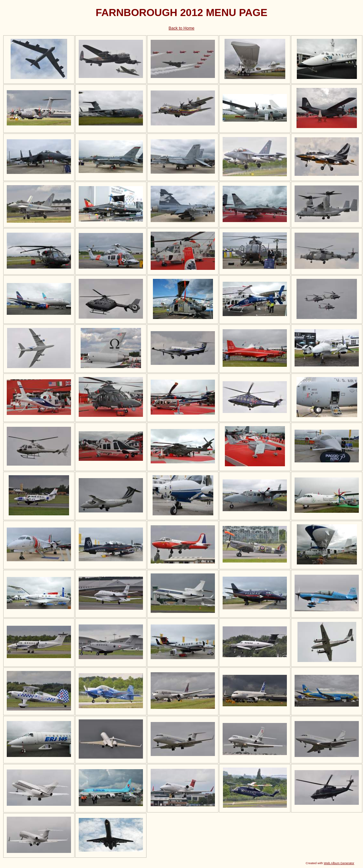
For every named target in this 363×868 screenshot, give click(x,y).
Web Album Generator (339, 863)
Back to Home (181, 28)
